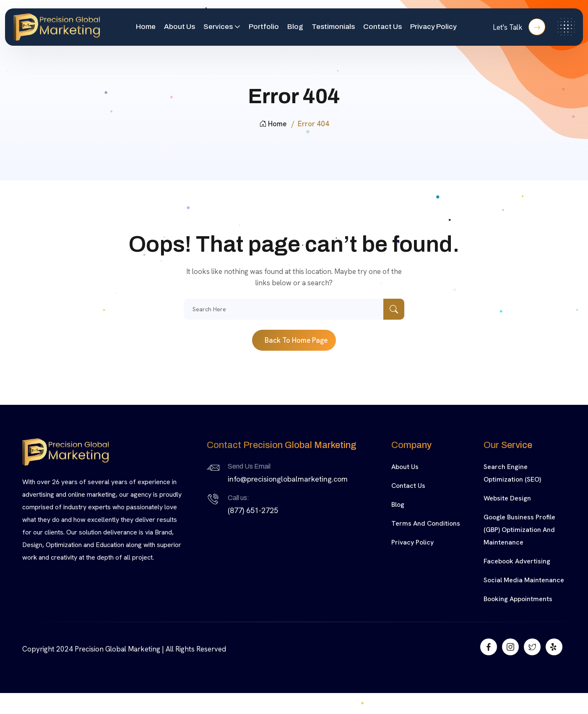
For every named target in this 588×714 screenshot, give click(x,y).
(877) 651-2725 (253, 510)
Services (218, 27)
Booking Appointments (518, 599)
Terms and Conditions (426, 523)
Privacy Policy (433, 27)
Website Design (507, 498)
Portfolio (264, 27)
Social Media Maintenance (524, 580)
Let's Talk (519, 27)
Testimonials (333, 27)
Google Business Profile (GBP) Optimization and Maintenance (519, 530)
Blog (295, 27)
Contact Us (382, 27)
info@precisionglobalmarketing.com (288, 479)
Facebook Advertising (517, 561)
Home (146, 27)
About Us (180, 27)
